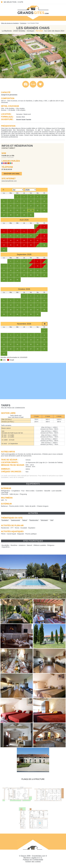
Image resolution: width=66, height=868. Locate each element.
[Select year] (30, 190)
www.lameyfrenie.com (9, 181)
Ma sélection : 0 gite (13, 2)
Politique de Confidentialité (33, 860)
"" (5, 520)
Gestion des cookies (33, 862)
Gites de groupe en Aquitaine (10, 23)
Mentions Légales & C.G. (33, 858)
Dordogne (23, 23)
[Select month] (18, 190)
